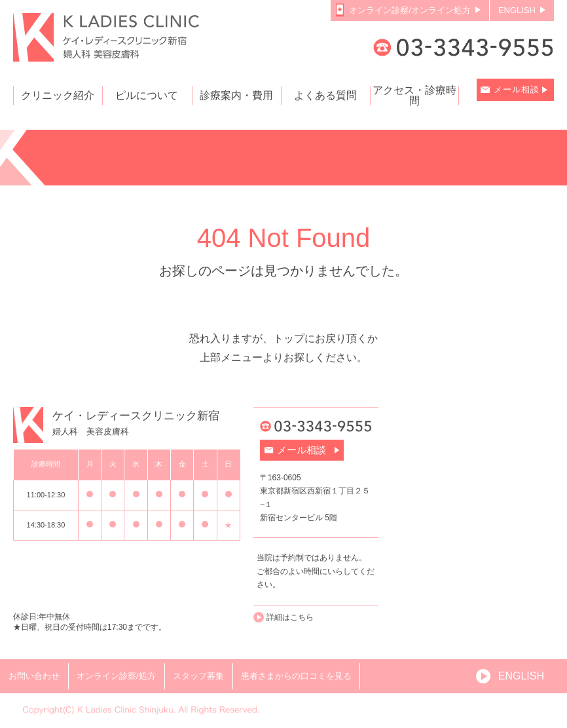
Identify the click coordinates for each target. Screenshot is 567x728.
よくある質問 (325, 96)
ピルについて (147, 96)
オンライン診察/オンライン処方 (410, 10)
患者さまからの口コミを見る (296, 676)
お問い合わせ (34, 676)
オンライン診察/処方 (116, 676)
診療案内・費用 (236, 96)
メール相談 (517, 89)
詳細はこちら (290, 617)
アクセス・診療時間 (414, 96)
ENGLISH (517, 10)
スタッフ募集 (198, 676)
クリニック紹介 (58, 96)
